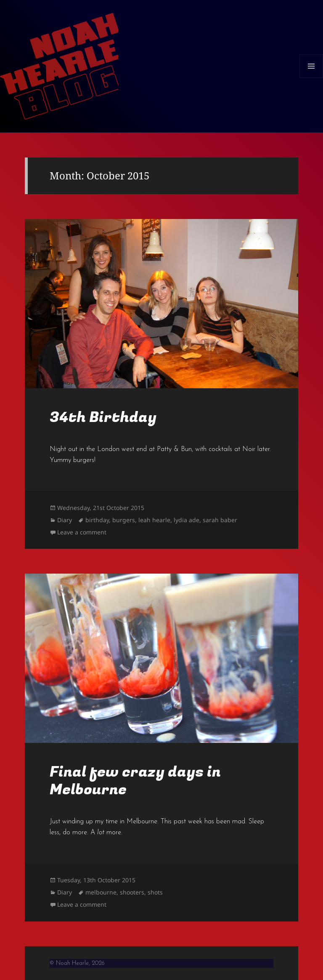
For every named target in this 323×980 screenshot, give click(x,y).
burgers (124, 520)
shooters (132, 892)
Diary (65, 520)
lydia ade (187, 520)
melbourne (101, 892)
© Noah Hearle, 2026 (77, 963)
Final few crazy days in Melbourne (135, 781)
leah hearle (154, 520)
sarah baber (220, 520)
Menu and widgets (311, 78)
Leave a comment (82, 532)
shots (155, 892)
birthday (97, 520)
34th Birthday (103, 417)
